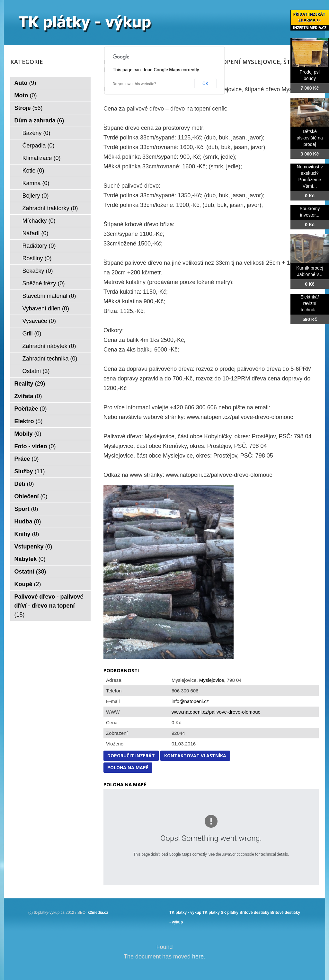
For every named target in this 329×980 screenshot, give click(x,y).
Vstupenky (33, 547)
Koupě (28, 584)
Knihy (27, 534)
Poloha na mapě (128, 767)
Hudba (28, 521)
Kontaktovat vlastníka (195, 756)
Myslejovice (212, 680)
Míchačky (39, 221)
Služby (30, 471)
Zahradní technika (50, 359)
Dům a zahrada (39, 120)
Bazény (36, 133)
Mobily (28, 434)
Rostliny (37, 258)
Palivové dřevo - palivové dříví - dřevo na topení (49, 606)
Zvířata (28, 396)
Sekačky (38, 271)
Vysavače (39, 321)
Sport (26, 509)
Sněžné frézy (44, 283)
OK (205, 84)
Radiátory (39, 246)
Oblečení (31, 496)
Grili (32, 334)
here (198, 957)
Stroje (29, 108)
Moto (26, 95)
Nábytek (30, 559)
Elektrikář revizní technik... (310, 303)
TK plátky (211, 913)
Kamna (36, 183)
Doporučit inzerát (131, 756)
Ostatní (36, 371)
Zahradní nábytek (49, 346)
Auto (25, 83)
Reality (30, 384)
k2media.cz (98, 913)
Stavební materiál (49, 296)
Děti (24, 484)
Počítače (31, 409)
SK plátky (230, 913)
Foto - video (35, 446)
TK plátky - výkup (185, 913)
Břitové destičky (254, 913)
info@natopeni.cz (190, 701)
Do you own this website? (134, 84)
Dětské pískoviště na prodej (310, 138)
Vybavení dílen (46, 308)
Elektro (29, 421)
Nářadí (36, 233)
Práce (27, 459)
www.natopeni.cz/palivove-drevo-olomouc (216, 712)
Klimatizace (42, 158)
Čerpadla (39, 146)
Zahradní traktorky (50, 208)
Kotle (33, 171)
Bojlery (36, 196)
